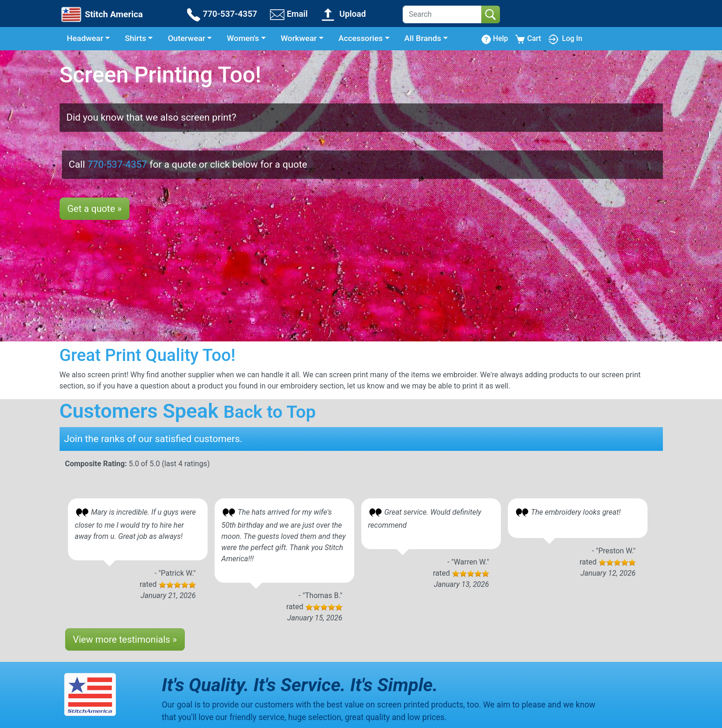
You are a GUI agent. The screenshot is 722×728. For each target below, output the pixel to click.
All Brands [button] (423, 38)
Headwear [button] (85, 38)
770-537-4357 (222, 14)
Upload (343, 14)
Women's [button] (243, 38)
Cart (528, 39)
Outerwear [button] (186, 38)
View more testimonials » (125, 640)
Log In (565, 38)
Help (495, 39)
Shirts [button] (135, 38)
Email (289, 14)
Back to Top (270, 412)
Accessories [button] (361, 38)
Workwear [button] (299, 38)
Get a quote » (95, 209)
